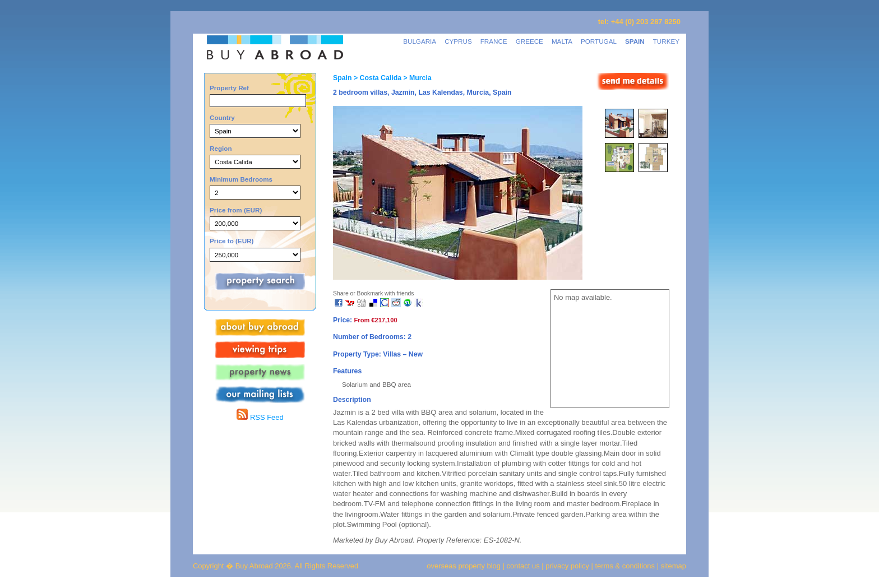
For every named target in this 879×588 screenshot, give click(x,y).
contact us (523, 566)
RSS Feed (260, 417)
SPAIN (635, 41)
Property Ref (229, 88)
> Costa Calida (376, 78)
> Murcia (417, 78)
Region (221, 148)
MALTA (562, 41)
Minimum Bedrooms (241, 179)
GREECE (529, 41)
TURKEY (666, 41)
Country (222, 117)
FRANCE (494, 41)
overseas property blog (464, 566)
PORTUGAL (599, 41)
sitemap (672, 566)
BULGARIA (420, 41)
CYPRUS (458, 41)
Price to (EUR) (232, 241)
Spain (342, 78)
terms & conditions (626, 566)
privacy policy (567, 566)
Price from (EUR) (236, 210)
